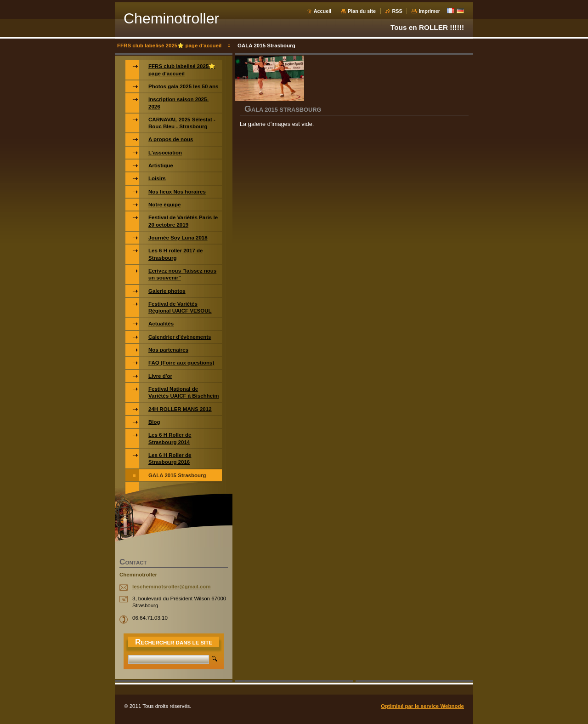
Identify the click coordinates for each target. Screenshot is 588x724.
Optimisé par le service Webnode (422, 706)
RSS (397, 11)
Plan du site (362, 11)
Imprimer (429, 11)
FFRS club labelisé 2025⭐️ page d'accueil (169, 46)
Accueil (323, 11)
